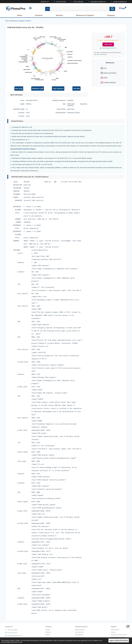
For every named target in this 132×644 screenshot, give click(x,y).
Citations (113, 632)
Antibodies (48, 632)
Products (39, 15)
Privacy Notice (6, 642)
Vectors (29, 21)
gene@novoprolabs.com (120, 2)
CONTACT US (45, 2)
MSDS (105, 78)
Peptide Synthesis (80, 630)
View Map (77, 88)
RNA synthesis (79, 635)
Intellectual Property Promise (119, 635)
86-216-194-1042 (61, 2)
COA (105, 68)
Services (59, 15)
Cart (122, 8)
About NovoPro (115, 630)
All (47, 9)
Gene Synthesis (79, 632)
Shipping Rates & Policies (118, 637)
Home (20, 15)
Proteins (48, 635)
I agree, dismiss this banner (119, 640)
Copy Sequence (58, 88)
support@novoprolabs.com (98, 2)
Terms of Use (18, 642)
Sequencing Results (110, 73)
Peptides (48, 630)
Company (111, 15)
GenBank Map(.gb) (110, 82)
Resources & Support (85, 15)
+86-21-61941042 (78, 2)
